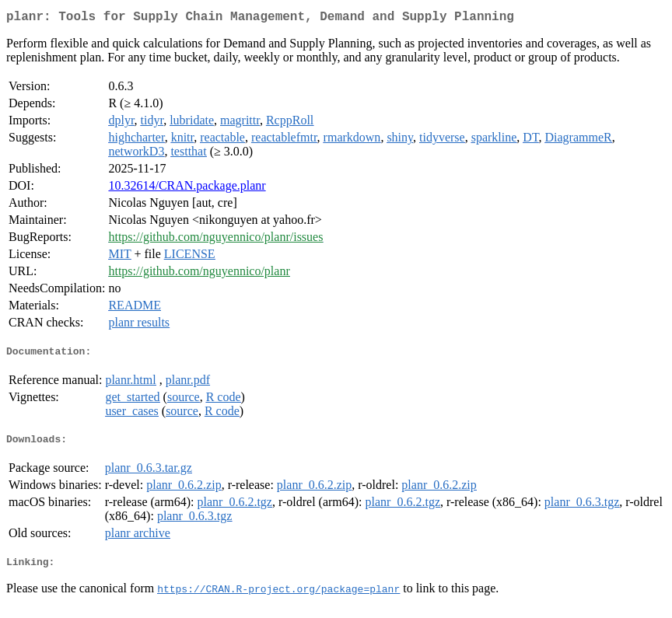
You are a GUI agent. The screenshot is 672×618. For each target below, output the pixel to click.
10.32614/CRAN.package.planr (187, 189)
